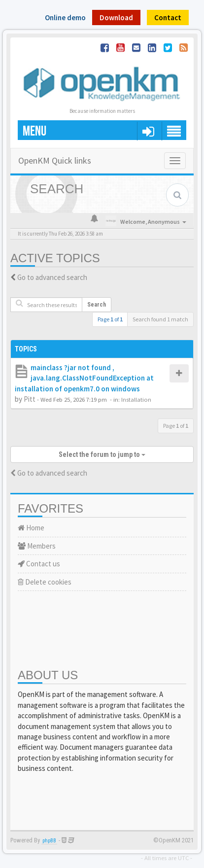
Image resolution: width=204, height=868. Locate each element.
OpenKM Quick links (55, 160)
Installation (136, 399)
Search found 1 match (160, 319)
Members (37, 546)
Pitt (30, 399)
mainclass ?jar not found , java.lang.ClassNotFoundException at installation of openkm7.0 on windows (84, 378)
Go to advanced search (52, 277)
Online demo (65, 17)
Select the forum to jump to (102, 454)
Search (97, 305)
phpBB (49, 841)
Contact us (39, 564)
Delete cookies (45, 582)
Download (116, 17)
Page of (110, 319)
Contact (168, 17)
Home (31, 528)
